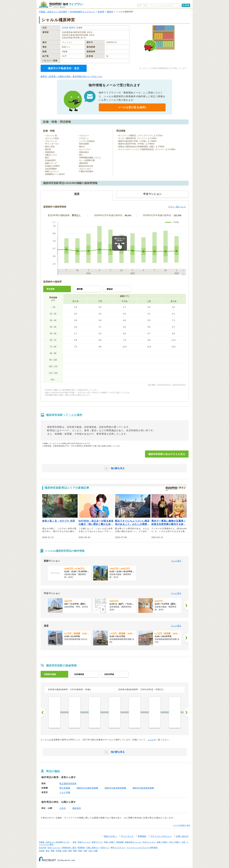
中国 (85, 851)
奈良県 (101, 12)
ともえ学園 (65, 792)
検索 (187, 5)
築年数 (80, 289)
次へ (186, 713)
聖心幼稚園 (65, 788)
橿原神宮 (77, 808)
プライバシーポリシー (161, 836)
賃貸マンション (84, 842)
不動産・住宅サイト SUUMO (53, 12)
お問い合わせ (182, 836)
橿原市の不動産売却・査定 (64, 68)
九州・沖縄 (93, 851)
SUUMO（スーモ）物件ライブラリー (61, 5)
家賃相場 (120, 842)
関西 (75, 851)
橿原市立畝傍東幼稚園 (143, 788)
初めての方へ (110, 836)
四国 (80, 851)
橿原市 (110, 12)
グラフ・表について (177, 207)
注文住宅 (43, 847)
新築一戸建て (162, 842)
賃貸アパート (97, 842)
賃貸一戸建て (109, 842)
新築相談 (81, 847)
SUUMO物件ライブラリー (82, 12)
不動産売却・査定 (69, 847)
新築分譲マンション (133, 842)
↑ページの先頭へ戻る (182, 825)
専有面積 (50, 289)
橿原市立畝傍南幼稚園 (115, 788)
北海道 (42, 851)
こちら (151, 740)
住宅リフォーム (54, 847)
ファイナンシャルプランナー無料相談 (142, 847)
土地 (183, 842)
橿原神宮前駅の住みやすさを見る (167, 454)
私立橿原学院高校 (68, 784)
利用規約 (142, 836)
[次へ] (186, 605)
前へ (43, 713)
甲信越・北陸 (61, 851)
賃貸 (74, 842)
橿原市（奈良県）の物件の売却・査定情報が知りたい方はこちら (72, 76)
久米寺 (63, 808)
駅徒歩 (110, 289)
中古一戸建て (175, 842)
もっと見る (176, 561)
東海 (70, 851)
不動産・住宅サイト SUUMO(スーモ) (54, 842)
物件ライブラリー (118, 847)
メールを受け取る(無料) (132, 107)
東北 (48, 851)
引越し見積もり (93, 847)
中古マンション (149, 842)
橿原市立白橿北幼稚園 (87, 788)
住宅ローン (105, 847)
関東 (53, 851)
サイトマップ (127, 836)
